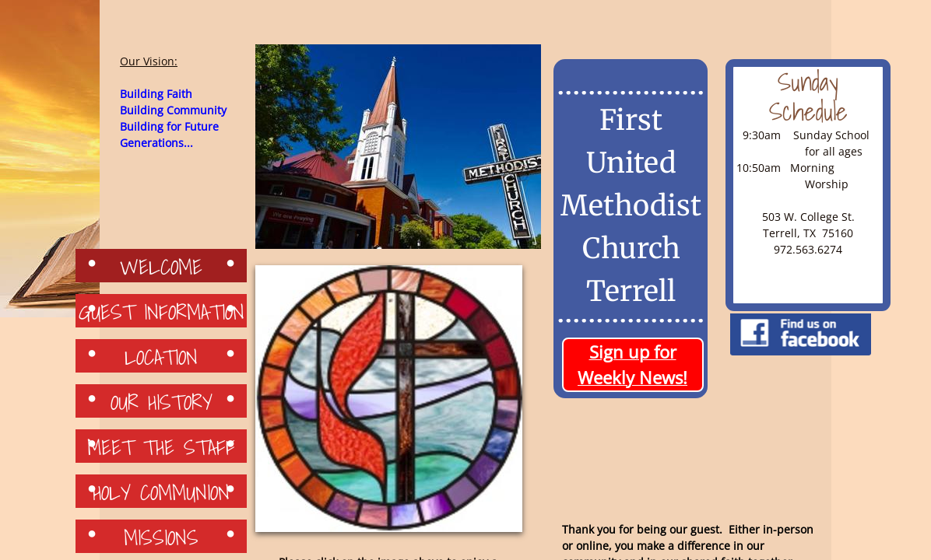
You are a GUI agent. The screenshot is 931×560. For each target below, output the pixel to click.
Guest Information (162, 311)
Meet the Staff (161, 446)
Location (161, 356)
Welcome (161, 266)
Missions (161, 537)
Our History (162, 401)
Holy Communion (161, 492)
